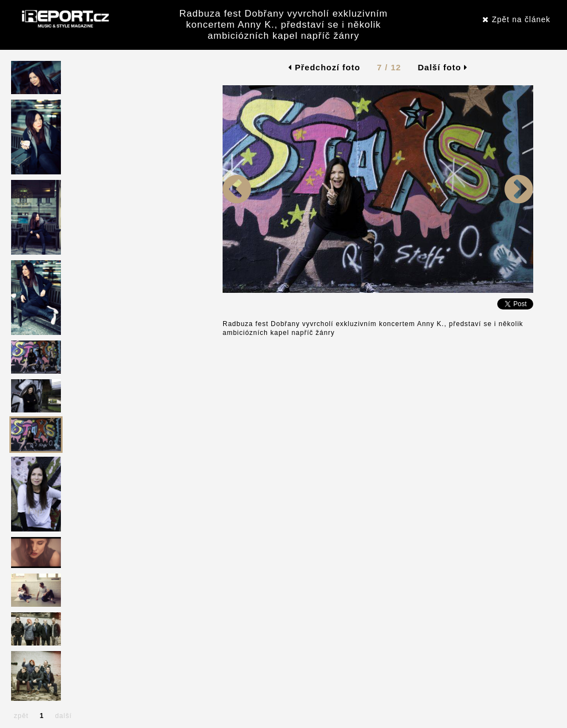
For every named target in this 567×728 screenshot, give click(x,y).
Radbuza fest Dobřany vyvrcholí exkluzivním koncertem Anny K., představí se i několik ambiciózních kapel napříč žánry (283, 25)
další (63, 716)
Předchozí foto (324, 67)
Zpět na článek (516, 19)
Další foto (443, 67)
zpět (21, 716)
